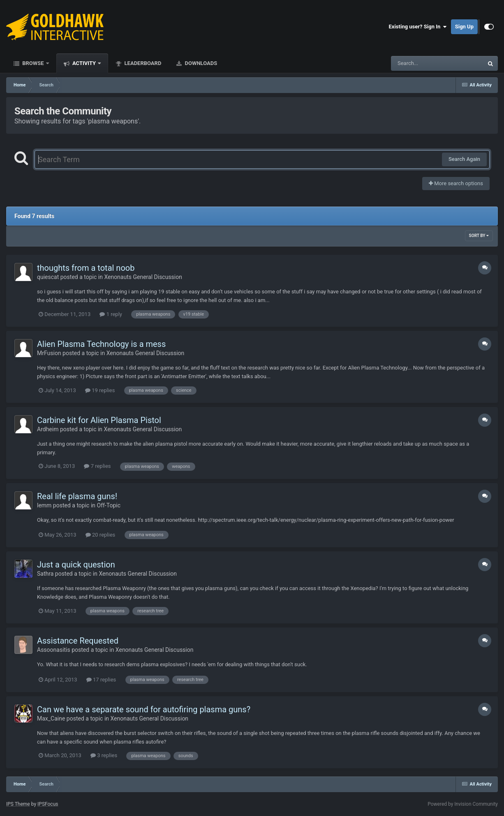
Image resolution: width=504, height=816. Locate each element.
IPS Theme (18, 804)
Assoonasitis (54, 650)
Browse (33, 63)
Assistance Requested (78, 641)
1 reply (111, 314)
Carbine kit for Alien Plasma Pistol (99, 420)
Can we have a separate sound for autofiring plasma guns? (144, 709)
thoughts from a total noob (86, 268)
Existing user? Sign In (418, 27)
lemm (44, 505)
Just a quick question (76, 565)
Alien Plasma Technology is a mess (101, 344)
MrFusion (49, 353)
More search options (456, 183)
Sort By (479, 236)
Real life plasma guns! (77, 496)
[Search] (416, 63)
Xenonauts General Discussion (143, 277)
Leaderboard (142, 63)
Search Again (464, 159)
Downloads (200, 63)
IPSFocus (48, 804)
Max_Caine (51, 718)
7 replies (97, 466)
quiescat (48, 277)
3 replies (104, 755)
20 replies (100, 535)
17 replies (101, 680)
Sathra (45, 574)
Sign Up (464, 27)
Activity (84, 63)
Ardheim (48, 429)
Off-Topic (109, 505)
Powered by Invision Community (463, 804)
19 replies (100, 390)
